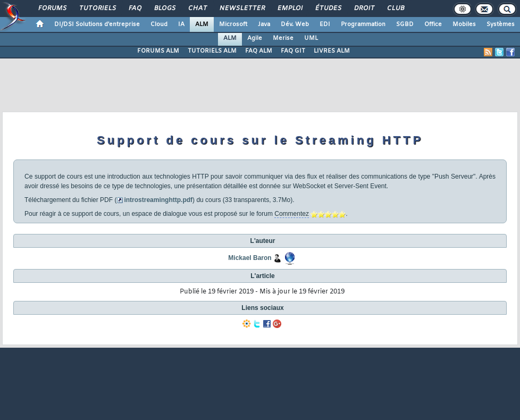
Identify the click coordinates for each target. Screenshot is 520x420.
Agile (255, 38)
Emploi (290, 9)
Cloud (159, 24)
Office (433, 24)
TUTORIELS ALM (212, 51)
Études (328, 9)
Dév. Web (295, 24)
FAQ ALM (259, 51)
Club (395, 9)
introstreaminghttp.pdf (158, 200)
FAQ (135, 9)
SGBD (405, 24)
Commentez (292, 214)
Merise (283, 38)
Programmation (363, 24)
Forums (52, 9)
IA (181, 24)
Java (264, 24)
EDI (325, 24)
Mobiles (464, 24)
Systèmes (501, 24)
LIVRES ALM (332, 51)
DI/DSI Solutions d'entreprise (97, 24)
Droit (364, 9)
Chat (197, 9)
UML (311, 38)
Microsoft (233, 24)
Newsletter (242, 9)
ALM (202, 24)
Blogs (164, 9)
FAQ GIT (293, 51)
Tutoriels (97, 9)
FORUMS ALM (158, 51)
